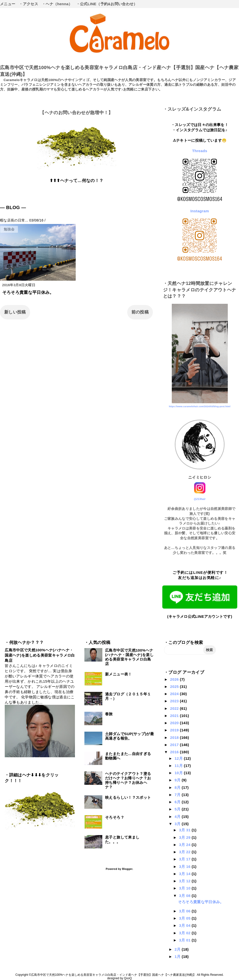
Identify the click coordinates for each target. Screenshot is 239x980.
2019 (175, 730)
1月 (178, 957)
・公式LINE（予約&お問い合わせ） (107, 4)
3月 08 (185, 896)
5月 (178, 809)
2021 (175, 716)
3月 (178, 824)
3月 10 (185, 888)
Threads (200, 151)
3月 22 (185, 852)
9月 (178, 780)
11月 (179, 766)
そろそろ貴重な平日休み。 (28, 292)
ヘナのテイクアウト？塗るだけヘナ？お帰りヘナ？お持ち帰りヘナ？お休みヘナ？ (128, 780)
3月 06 (185, 911)
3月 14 (185, 874)
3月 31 (185, 830)
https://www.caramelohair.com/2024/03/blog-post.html (200, 406)
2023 (175, 701)
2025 (175, 687)
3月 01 (185, 940)
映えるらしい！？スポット (128, 797)
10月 (179, 773)
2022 (175, 708)
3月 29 (185, 837)
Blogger (127, 869)
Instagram (200, 211)
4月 (178, 817)
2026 (175, 679)
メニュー (8, 4)
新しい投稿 (15, 312)
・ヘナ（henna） (57, 4)
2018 (175, 737)
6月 (178, 802)
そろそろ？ (115, 817)
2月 (178, 949)
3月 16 (185, 867)
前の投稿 (140, 312)
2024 (175, 694)
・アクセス (29, 4)
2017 (175, 745)
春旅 (109, 714)
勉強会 (9, 229)
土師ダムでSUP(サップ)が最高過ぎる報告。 (129, 736)
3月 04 (185, 925)
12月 (179, 758)
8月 (178, 787)
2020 (175, 723)
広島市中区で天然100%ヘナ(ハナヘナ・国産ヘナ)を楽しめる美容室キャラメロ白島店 (40, 655)
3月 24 (185, 845)
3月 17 (185, 859)
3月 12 (185, 881)
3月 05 (185, 918)
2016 (175, 752)
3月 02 (185, 933)
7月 (178, 795)
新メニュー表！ (118, 674)
